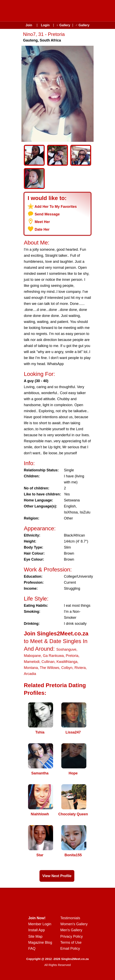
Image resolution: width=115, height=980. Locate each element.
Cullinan (48, 662)
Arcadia (30, 674)
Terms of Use (71, 942)
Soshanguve (66, 649)
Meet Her (42, 222)
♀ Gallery (63, 25)
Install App (37, 930)
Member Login (40, 924)
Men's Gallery (71, 930)
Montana (31, 668)
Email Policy (70, 949)
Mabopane (32, 656)
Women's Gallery (74, 924)
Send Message (47, 214)
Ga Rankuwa (53, 656)
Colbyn (67, 668)
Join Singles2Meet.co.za (56, 634)
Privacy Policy (72, 936)
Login (45, 25)
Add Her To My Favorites (56, 207)
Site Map (35, 936)
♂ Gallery (82, 25)
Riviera (80, 668)
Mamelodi (32, 662)
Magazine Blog (40, 942)
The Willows (50, 668)
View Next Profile (57, 876)
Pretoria (72, 656)
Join (29, 25)
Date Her (42, 229)
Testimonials (70, 918)
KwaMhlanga (67, 662)
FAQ (32, 949)
